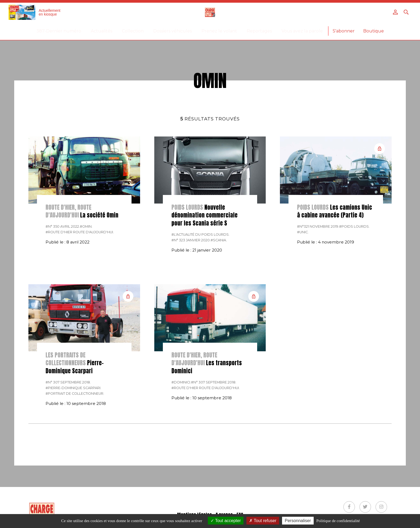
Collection (133, 31)
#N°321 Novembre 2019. (318, 226)
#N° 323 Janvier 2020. (191, 240)
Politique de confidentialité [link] (338, 521)
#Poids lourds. (354, 226)
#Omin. (86, 226)
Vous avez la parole (302, 31)
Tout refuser (263, 521)
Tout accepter (226, 521)
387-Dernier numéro (59, 31)
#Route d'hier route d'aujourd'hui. (80, 232)
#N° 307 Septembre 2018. (68, 382)
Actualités (102, 31)
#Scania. (219, 240)
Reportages (259, 31)
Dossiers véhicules (172, 31)
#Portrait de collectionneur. (75, 394)
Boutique (374, 31)
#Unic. (303, 232)
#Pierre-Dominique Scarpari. (73, 388)
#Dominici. (181, 382)
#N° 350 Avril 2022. (63, 226)
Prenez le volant (219, 31)
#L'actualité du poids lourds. (200, 235)
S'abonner (344, 31)
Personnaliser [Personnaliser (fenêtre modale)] (298, 521)
